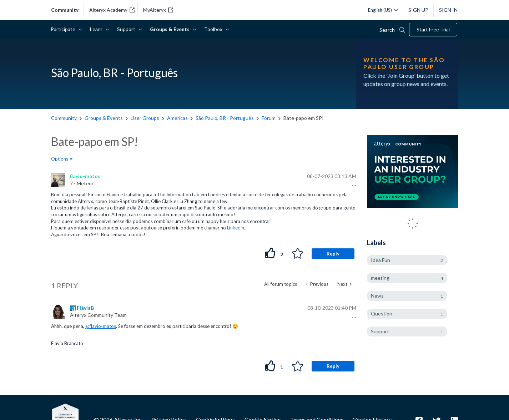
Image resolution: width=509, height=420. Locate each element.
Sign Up (418, 10)
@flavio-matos (101, 326)
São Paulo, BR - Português (225, 118)
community (65, 10)
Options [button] (60, 159)
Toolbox (215, 29)
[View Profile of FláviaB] (85, 308)
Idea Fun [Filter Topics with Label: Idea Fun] (381, 260)
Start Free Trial (433, 29)
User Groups (145, 118)
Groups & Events (171, 29)
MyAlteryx (158, 10)
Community (64, 118)
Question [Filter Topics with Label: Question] (382, 313)
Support (127, 29)
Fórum (269, 118)
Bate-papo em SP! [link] (304, 118)
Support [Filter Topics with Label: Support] (380, 331)
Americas (177, 118)
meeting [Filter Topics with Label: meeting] (380, 278)
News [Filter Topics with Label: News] (377, 296)
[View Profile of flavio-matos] (85, 176)
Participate (64, 29)
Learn (97, 29)
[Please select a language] (381, 10)
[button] (353, 186)
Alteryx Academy (112, 10)
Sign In (448, 10)
